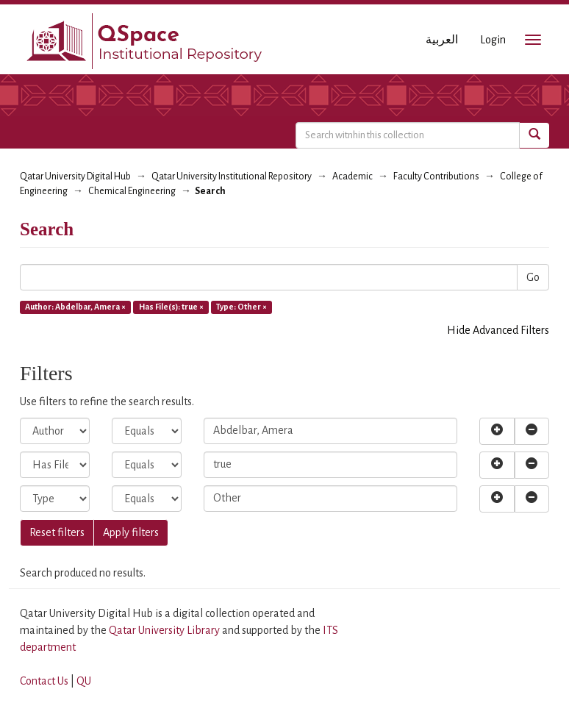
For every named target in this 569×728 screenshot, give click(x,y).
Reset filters (57, 532)
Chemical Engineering (132, 191)
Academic (353, 176)
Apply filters (131, 532)
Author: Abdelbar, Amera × (75, 307)
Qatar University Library (165, 630)
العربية (442, 40)
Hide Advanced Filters (498, 330)
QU (84, 681)
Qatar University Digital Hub (75, 176)
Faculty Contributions (436, 176)
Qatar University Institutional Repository (232, 176)
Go (533, 277)
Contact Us (44, 681)
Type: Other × (241, 307)
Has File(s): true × (171, 307)
